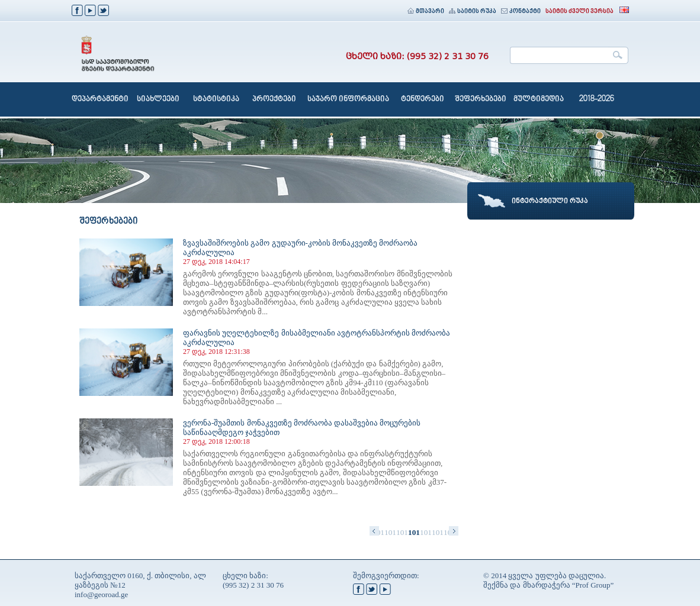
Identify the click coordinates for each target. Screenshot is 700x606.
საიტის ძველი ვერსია (579, 12)
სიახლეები (158, 99)
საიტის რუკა (473, 12)
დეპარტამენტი (100, 99)
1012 (402, 532)
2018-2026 (597, 99)
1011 (390, 532)
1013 (414, 532)
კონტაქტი (521, 12)
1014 (426, 532)
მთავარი (426, 12)
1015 (438, 532)
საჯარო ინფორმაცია (348, 99)
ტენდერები (423, 99)
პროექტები (274, 99)
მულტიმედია (539, 99)
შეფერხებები (481, 99)
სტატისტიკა (216, 99)
